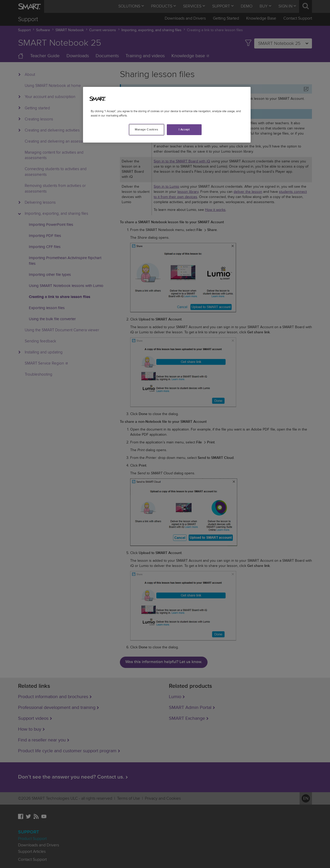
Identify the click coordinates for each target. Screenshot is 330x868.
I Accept (184, 130)
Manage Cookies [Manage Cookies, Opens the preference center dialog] (146, 130)
